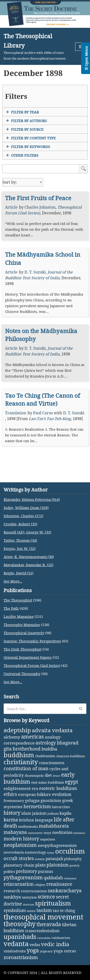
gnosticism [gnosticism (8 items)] (51, 828)
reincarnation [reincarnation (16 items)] (19, 912)
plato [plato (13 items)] (40, 893)
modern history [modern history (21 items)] (21, 867)
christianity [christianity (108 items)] (21, 790)
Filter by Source (27, 129)
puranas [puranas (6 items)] (45, 899)
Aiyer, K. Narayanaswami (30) (29, 585)
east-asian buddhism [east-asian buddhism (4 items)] (48, 810)
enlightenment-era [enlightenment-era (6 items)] (21, 817)
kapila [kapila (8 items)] (66, 841)
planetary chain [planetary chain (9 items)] (19, 893)
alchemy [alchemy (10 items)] (12, 765)
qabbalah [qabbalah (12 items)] (53, 906)
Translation (16, 413)
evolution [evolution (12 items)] (62, 822)
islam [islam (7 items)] (26, 841)
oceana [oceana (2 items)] (40, 887)
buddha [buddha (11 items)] (49, 777)
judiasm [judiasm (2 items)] (53, 842)
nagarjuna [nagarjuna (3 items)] (48, 867)
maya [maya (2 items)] (48, 861)
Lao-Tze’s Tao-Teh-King (50, 419)
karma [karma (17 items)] (11, 848)
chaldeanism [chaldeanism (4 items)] (45, 784)
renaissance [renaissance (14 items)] (59, 912)
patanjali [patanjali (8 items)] (54, 887)
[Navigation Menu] (81, 47)
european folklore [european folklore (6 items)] (35, 823)
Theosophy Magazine (22, 653)
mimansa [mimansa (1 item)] (79, 861)
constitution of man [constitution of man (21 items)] (26, 797)
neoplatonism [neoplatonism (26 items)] (20, 873)
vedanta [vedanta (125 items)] (16, 972)
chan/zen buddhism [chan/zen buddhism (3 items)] (71, 784)
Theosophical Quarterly (24, 661)
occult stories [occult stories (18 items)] (19, 886)
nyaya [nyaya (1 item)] (51, 881)
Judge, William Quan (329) (26, 536)
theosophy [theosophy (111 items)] (20, 952)
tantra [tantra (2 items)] (31, 939)
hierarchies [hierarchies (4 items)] (61, 835)
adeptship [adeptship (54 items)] (17, 758)
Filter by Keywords (30, 147)
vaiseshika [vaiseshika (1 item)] (44, 966)
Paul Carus (43, 413)
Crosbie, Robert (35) (20, 552)
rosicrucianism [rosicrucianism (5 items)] (34, 919)
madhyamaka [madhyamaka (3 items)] (28, 855)
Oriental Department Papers (28, 685)
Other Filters (25, 155)
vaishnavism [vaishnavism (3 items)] (61, 966)
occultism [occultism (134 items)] (70, 879)
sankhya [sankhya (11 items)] (12, 925)
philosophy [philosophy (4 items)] (73, 887)
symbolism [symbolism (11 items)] (15, 938)
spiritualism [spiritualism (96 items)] (53, 931)
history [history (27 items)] (12, 841)
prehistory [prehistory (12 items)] (26, 899)
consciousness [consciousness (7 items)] (52, 791)
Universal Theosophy (22, 702)
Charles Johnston (40, 207)
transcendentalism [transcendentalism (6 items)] (42, 959)
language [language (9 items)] (44, 848)
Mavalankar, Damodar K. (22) (28, 593)
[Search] (40, 737)
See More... (13, 609)
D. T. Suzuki (35, 272)
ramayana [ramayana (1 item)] (70, 906)
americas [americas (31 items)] (33, 765)
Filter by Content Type (33, 138)
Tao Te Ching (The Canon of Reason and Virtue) (42, 400)
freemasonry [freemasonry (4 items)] (14, 829)
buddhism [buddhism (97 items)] (19, 783)
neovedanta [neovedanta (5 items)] (14, 880)
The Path (11, 636)
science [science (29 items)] (46, 925)
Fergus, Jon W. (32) (20, 577)
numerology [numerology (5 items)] (35, 880)
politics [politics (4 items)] (9, 900)
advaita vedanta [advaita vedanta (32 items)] (52, 758)
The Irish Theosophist (23, 677)
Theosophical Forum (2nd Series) (32, 694)
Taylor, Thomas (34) (20, 568)
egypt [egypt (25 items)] (72, 810)
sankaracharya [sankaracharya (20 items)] (65, 919)
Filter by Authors (29, 121)
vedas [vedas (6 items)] (35, 973)
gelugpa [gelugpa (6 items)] (32, 829)
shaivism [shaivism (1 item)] (28, 933)
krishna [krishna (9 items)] (27, 848)
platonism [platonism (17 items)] (58, 893)
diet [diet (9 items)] (48, 803)
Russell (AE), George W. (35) (27, 560)
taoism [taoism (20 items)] (44, 938)
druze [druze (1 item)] (57, 804)
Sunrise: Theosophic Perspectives (32, 669)
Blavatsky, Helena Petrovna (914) (32, 527)
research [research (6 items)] (12, 919)
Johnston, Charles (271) (23, 544)
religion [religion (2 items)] (40, 913)
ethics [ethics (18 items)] (10, 822)
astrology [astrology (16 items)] (46, 771)
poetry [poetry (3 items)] (75, 893)
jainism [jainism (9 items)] (39, 841)
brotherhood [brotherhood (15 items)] (27, 777)
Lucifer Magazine (19, 645)
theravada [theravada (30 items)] (49, 952)
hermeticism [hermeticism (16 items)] (37, 835)
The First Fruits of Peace (38, 198)
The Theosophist (18, 628)
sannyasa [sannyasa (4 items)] (29, 925)
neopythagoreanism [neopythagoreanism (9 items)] (57, 873)
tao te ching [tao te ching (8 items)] (64, 939)
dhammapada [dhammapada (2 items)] (34, 804)
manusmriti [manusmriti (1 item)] (35, 861)
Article (11, 207)
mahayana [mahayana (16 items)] (15, 860)
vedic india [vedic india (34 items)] (55, 972)
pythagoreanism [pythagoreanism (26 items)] (23, 906)
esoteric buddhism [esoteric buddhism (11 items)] (58, 816)
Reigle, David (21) (18, 601)
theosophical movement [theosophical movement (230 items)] (43, 945)
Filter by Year (25, 112)
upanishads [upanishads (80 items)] (20, 965)
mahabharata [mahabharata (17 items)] (54, 854)
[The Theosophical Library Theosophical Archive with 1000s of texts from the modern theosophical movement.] (36, 47)
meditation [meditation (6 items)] (62, 861)
